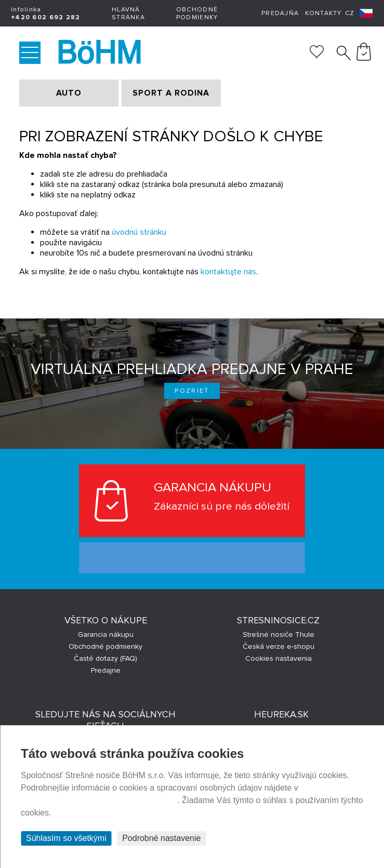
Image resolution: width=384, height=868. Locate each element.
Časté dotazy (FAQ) (105, 658)
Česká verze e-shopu (279, 646)
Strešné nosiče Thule (279, 635)
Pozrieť (192, 391)
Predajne (106, 670)
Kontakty (323, 13)
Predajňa (280, 13)
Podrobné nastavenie (161, 838)
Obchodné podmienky (197, 14)
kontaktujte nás (228, 272)
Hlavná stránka (128, 14)
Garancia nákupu (106, 635)
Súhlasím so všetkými (66, 838)
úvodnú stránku (139, 232)
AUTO (69, 93)
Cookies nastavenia (279, 658)
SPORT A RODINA (171, 93)
